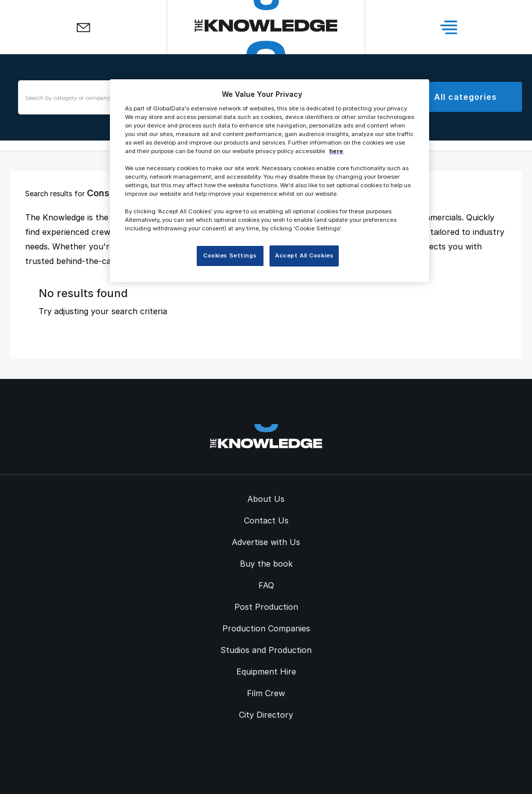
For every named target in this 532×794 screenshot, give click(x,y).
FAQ (266, 585)
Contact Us (266, 520)
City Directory (266, 715)
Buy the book (266, 564)
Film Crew (266, 693)
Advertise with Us (266, 542)
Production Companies (266, 628)
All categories (465, 97)
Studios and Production (266, 650)
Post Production (266, 607)
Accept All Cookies (304, 255)
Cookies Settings (230, 255)
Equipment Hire (266, 672)
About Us (266, 499)
